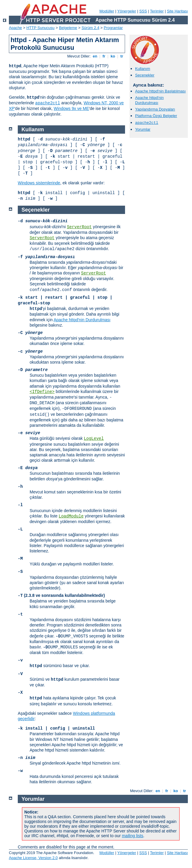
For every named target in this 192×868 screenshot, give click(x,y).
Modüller (107, 11)
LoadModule (71, 516)
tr (122, 56)
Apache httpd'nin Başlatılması (160, 91)
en (95, 56)
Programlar (113, 28)
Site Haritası (177, 11)
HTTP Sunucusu (40, 28)
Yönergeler (127, 11)
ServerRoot (79, 227)
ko (113, 56)
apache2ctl (48, 103)
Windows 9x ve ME (71, 108)
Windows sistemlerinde (39, 183)
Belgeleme (68, 28)
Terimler (157, 11)
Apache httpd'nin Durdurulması (149, 100)
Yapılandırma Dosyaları (155, 109)
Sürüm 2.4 (90, 28)
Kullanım (143, 69)
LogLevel (94, 439)
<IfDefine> (42, 392)
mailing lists (132, 836)
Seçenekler (145, 75)
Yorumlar (143, 129)
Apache (15, 28)
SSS (143, 11)
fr (104, 56)
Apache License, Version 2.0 (33, 858)
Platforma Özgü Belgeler (156, 116)
